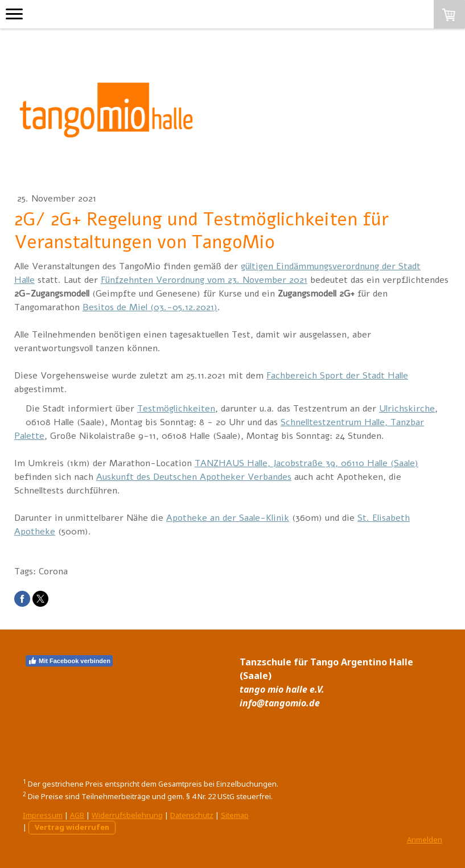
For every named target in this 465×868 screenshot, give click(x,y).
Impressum (43, 815)
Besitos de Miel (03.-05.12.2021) (150, 307)
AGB (77, 815)
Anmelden (425, 840)
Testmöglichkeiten (176, 409)
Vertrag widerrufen (72, 827)
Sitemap (235, 815)
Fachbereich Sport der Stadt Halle (337, 376)
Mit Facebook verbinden (69, 661)
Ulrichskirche (407, 409)
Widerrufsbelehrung (127, 815)
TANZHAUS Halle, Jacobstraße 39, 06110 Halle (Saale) (306, 463)
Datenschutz (192, 815)
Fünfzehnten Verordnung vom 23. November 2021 (204, 280)
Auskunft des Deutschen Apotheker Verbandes (194, 477)
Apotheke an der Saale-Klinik (228, 518)
